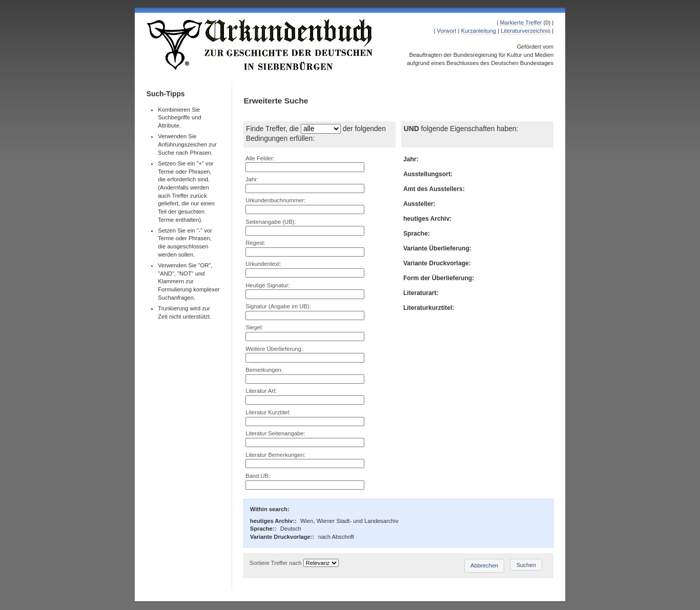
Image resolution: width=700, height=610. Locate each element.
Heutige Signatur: (267, 285)
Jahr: (252, 179)
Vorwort (447, 31)
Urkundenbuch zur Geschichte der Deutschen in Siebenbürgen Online (260, 45)
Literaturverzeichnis (526, 31)
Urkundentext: (263, 264)
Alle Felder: (260, 158)
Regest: (255, 243)
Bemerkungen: (264, 370)
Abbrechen (484, 565)
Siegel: (254, 327)
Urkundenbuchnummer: (275, 200)
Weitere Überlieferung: (274, 349)
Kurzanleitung (479, 31)
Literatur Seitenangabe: (275, 433)
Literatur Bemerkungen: (275, 455)
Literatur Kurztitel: (268, 412)
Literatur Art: (261, 391)
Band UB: (258, 476)
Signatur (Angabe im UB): (278, 306)
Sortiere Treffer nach (276, 563)
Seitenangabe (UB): (271, 222)
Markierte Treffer (521, 23)
